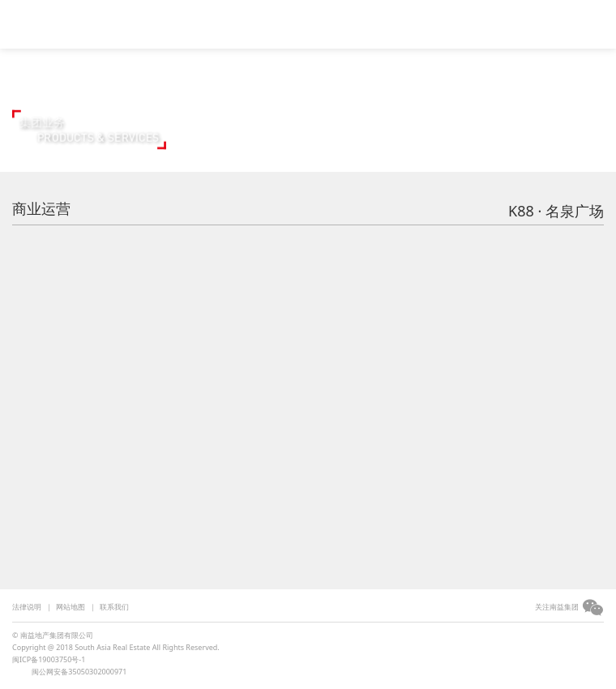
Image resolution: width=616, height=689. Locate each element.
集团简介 (269, 22)
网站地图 (71, 607)
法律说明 (27, 607)
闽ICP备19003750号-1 (49, 659)
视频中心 (200, 22)
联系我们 (114, 607)
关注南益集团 (557, 607)
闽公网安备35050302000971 (79, 672)
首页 (144, 22)
